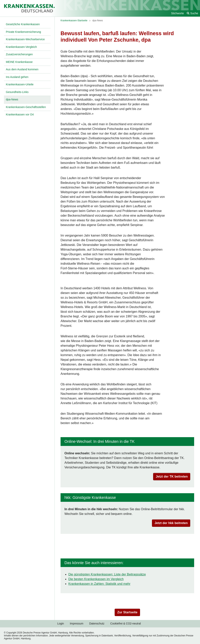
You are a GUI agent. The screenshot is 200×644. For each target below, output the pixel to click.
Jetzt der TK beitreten (172, 477)
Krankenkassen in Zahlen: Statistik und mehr (99, 584)
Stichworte (177, 13)
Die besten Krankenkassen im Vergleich (96, 579)
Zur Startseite (127, 612)
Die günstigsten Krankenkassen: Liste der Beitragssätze (107, 574)
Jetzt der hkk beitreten (171, 523)
